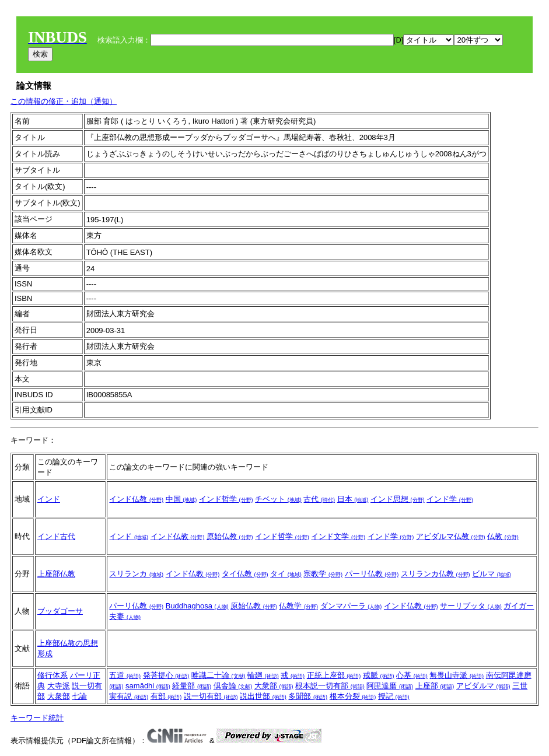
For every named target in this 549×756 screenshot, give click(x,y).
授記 (394, 696)
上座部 (435, 686)
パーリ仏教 (372, 574)
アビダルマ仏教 (451, 536)
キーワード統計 (37, 718)
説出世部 (263, 696)
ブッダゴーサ (60, 611)
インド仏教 (136, 499)
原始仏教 (230, 536)
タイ (286, 574)
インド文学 (338, 536)
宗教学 (323, 574)
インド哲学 (226, 499)
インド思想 (398, 499)
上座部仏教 (56, 574)
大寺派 (59, 686)
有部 (166, 696)
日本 (353, 499)
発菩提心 (166, 675)
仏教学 (298, 606)
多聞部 (308, 696)
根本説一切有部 (330, 686)
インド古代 (56, 536)
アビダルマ (483, 686)
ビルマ (492, 574)
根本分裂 (353, 696)
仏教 (503, 536)
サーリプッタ (471, 606)
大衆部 (59, 696)
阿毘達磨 (390, 686)
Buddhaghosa (197, 606)
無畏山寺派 (457, 675)
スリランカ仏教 (436, 574)
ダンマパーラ (351, 606)
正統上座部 (334, 675)
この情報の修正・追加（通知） (64, 101)
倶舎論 (233, 686)
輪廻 (263, 675)
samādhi (148, 686)
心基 (412, 675)
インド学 (450, 499)
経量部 (192, 686)
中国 (181, 499)
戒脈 (379, 675)
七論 (79, 696)
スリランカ (136, 574)
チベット (278, 499)
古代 (319, 499)
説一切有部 (211, 696)
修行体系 (53, 675)
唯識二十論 (218, 675)
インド (49, 499)
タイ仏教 (245, 574)
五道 (125, 675)
